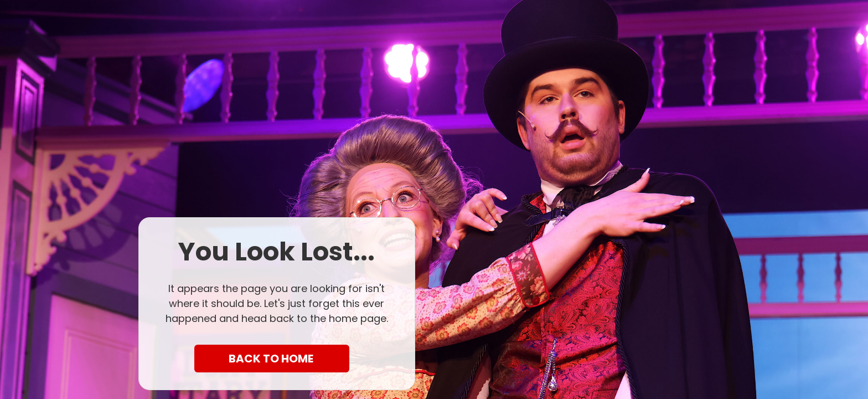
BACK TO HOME (272, 359)
